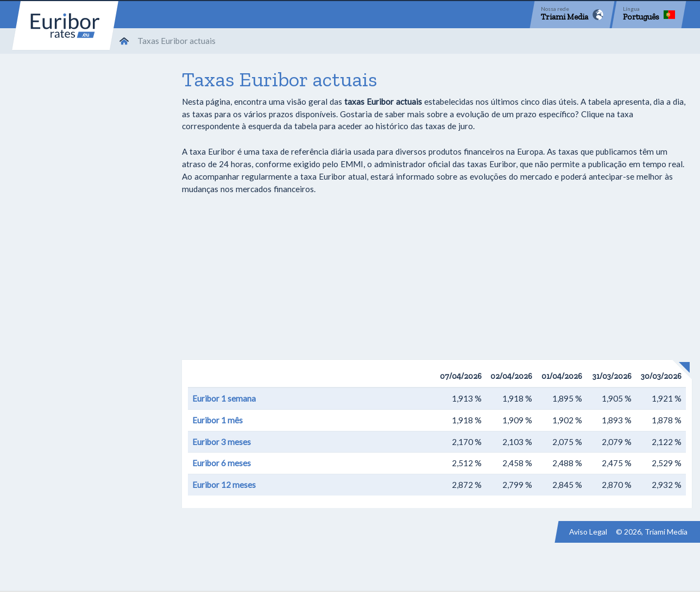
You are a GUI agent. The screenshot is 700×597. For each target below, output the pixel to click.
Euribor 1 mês (217, 420)
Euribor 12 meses (224, 485)
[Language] (649, 15)
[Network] (572, 15)
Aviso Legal (588, 532)
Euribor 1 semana (224, 398)
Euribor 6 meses (222, 463)
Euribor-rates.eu (65, 26)
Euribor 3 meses (222, 442)
